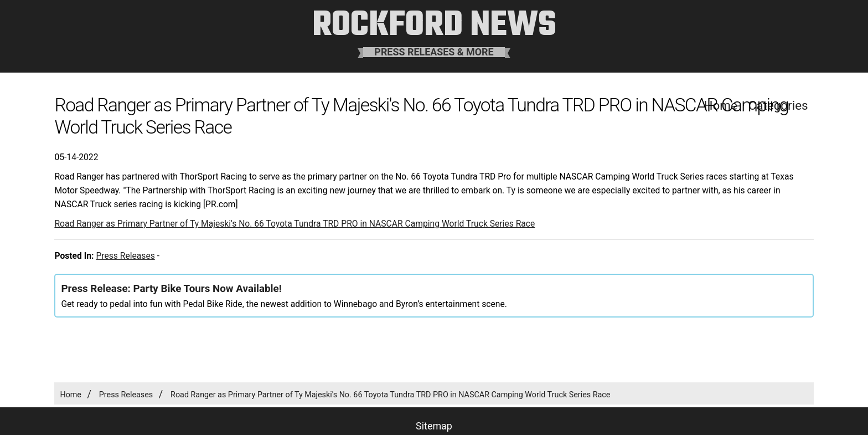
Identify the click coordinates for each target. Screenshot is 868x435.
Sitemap (434, 426)
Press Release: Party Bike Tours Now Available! (171, 289)
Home (71, 395)
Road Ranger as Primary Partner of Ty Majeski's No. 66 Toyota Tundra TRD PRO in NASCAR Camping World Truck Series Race (294, 224)
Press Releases (125, 256)
